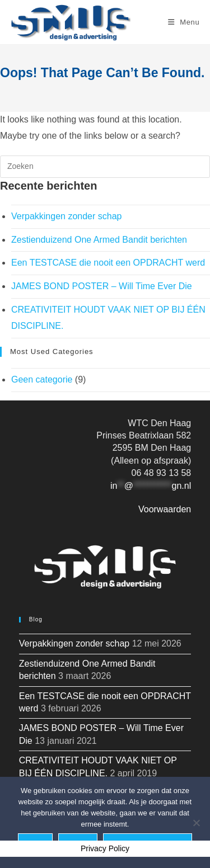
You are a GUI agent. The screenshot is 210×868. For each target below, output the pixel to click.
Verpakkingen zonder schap (66, 216)
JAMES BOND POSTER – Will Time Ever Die (102, 286)
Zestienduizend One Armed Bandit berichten (99, 240)
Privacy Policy (105, 848)
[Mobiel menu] (184, 22)
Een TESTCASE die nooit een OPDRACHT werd (108, 263)
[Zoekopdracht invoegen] (105, 167)
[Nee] (196, 823)
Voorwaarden (165, 509)
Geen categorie (42, 379)
